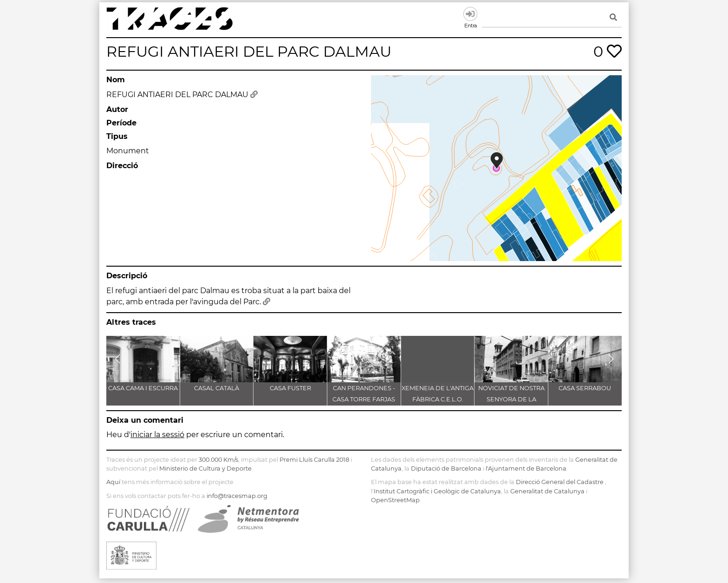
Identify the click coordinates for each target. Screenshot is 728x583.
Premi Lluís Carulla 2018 (314, 460)
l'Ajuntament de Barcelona (526, 468)
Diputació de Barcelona (446, 468)
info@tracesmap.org (237, 496)
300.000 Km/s (218, 460)
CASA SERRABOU (585, 388)
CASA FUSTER (290, 388)
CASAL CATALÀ (217, 388)
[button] (117, 359)
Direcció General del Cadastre (560, 482)
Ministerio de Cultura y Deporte (205, 468)
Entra (470, 14)
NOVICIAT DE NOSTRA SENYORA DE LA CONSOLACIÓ (511, 399)
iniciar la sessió (157, 435)
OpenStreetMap (395, 500)
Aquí (113, 482)
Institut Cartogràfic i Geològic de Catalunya (437, 491)
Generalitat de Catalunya (547, 491)
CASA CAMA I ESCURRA (143, 388)
